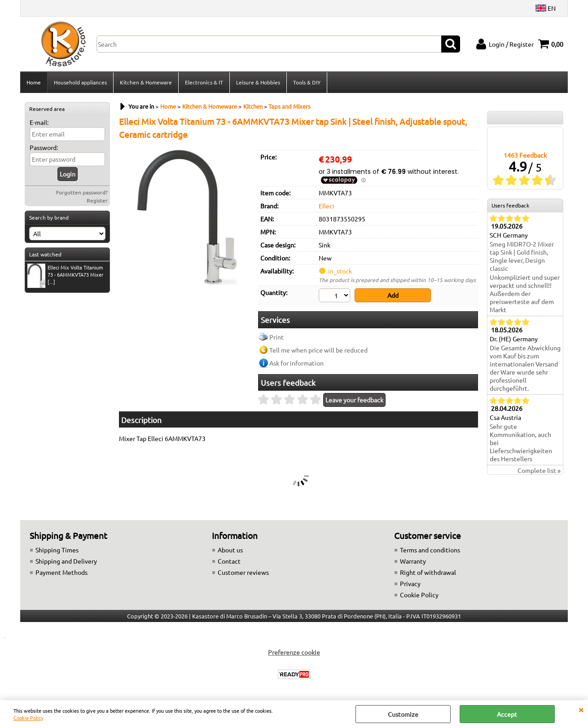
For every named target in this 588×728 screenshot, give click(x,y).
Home (34, 82)
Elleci (327, 206)
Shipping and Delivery (66, 561)
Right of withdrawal (428, 572)
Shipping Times (57, 550)
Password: (44, 147)
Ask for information (296, 363)
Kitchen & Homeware (146, 82)
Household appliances (80, 82)
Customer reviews (243, 572)
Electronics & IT (204, 82)
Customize (403, 714)
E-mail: (39, 122)
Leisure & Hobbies (258, 82)
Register (97, 200)
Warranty (413, 561)
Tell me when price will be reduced (318, 350)
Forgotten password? (82, 192)
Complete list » (539, 470)
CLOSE (581, 709)
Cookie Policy (28, 718)
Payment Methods (61, 572)
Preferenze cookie (294, 652)
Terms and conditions (430, 550)
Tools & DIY (307, 82)
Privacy (410, 583)
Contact (229, 561)
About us (230, 550)
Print (276, 337)
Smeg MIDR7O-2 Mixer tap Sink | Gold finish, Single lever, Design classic (522, 256)
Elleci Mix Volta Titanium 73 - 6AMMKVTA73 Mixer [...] (65, 276)
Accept (507, 714)
